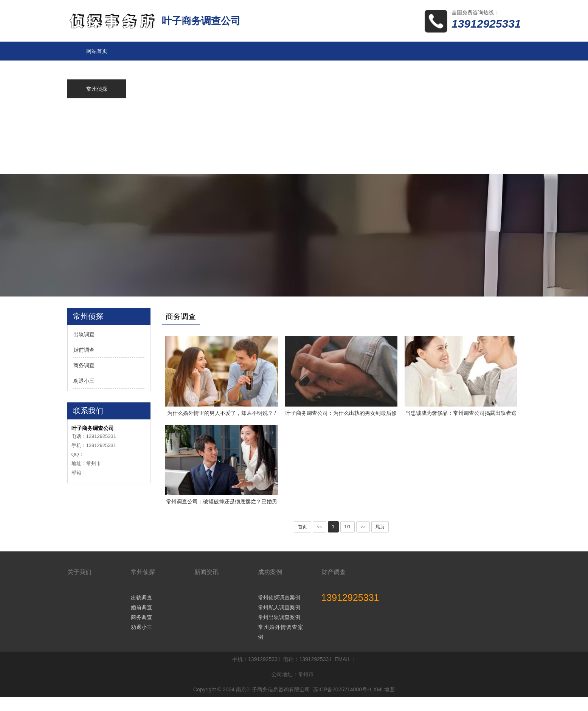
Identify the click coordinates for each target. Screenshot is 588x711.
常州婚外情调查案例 (281, 646)
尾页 (380, 541)
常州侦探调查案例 (279, 612)
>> (363, 541)
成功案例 (270, 586)
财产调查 (334, 586)
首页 (303, 541)
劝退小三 (84, 381)
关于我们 (79, 586)
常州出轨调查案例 (279, 631)
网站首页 (97, 51)
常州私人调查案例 (279, 621)
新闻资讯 (206, 586)
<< (320, 541)
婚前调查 (84, 350)
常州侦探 (143, 586)
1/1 (348, 541)
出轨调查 (84, 334)
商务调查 (84, 365)
